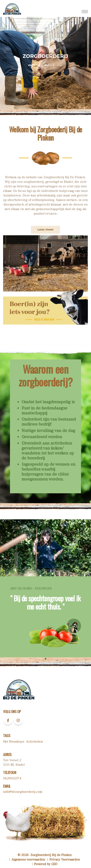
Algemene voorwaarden (28, 860)
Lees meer (45, 229)
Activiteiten (34, 742)
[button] (45, 659)
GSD (54, 864)
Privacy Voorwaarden (65, 860)
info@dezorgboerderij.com (23, 792)
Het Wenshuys (14, 742)
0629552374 (12, 778)
